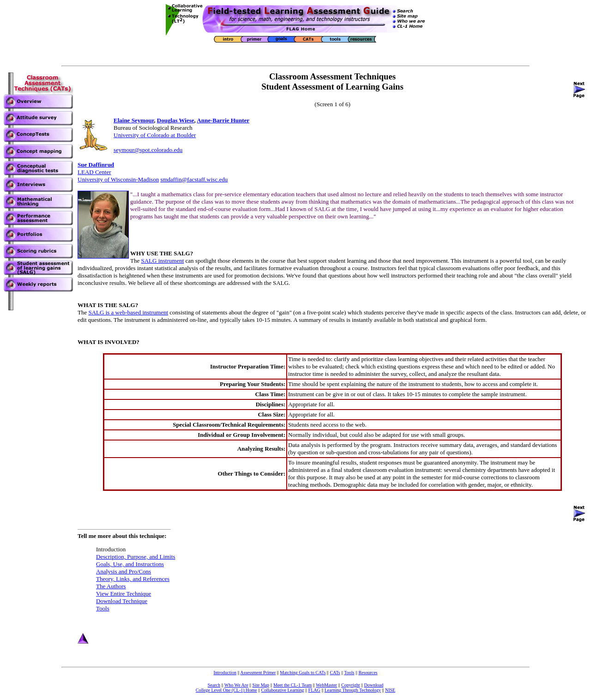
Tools (103, 608)
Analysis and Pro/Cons (124, 571)
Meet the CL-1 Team (292, 685)
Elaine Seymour (134, 120)
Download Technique (122, 601)
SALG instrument (162, 261)
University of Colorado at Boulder (155, 135)
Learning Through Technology (353, 690)
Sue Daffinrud (96, 165)
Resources (368, 673)
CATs (335, 673)
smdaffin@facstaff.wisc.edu (194, 179)
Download (374, 685)
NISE (390, 690)
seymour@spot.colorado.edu (148, 150)
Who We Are (236, 685)
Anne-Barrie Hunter (223, 120)
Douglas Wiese (176, 120)
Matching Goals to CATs (303, 673)
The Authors (111, 586)
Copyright (351, 685)
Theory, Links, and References (133, 579)
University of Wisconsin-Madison (118, 179)
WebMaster (326, 685)
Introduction (225, 673)
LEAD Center (94, 172)
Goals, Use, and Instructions (130, 564)
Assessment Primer (258, 673)
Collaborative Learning (283, 690)
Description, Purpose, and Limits (136, 557)
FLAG (314, 690)
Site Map (261, 685)
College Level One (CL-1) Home (226, 690)
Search (214, 685)
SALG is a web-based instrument (128, 312)
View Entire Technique (124, 594)
